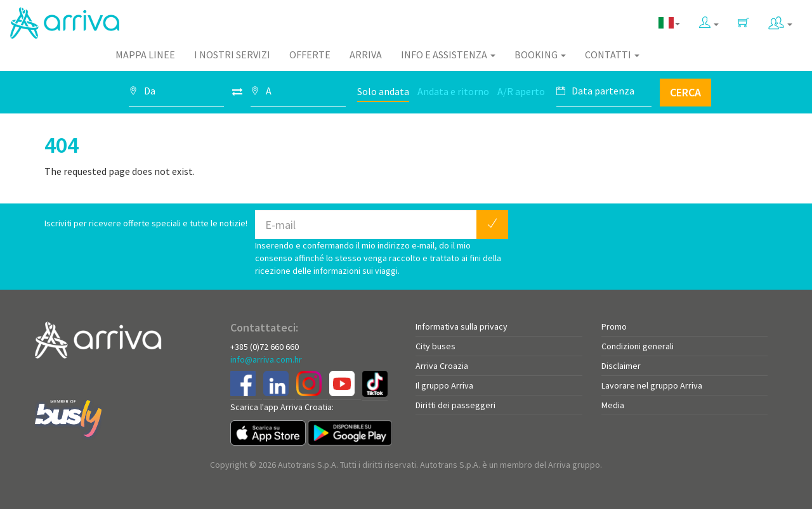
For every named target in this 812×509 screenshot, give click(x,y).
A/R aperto (521, 91)
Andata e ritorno (453, 91)
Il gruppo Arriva (444, 385)
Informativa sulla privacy (462, 326)
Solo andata (383, 91)
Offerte (310, 55)
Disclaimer (621, 366)
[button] (709, 20)
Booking (540, 55)
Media (613, 405)
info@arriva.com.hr (266, 359)
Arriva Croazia (442, 366)
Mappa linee (145, 55)
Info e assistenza (448, 55)
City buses (435, 346)
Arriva (366, 55)
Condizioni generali (638, 346)
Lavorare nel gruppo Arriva (652, 385)
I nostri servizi (232, 55)
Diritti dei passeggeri (455, 405)
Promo (614, 326)
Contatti (612, 55)
